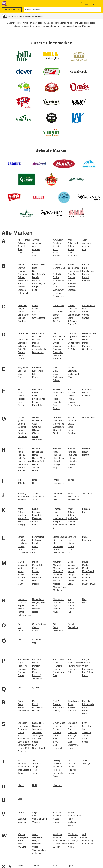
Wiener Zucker (60, 844)
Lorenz (71, 546)
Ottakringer (58, 630)
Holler (70, 468)
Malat (20, 581)
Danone (21, 352)
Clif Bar (56, 321)
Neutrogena (59, 599)
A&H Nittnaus (24, 240)
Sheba (35, 742)
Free (55, 405)
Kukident (86, 509)
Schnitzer (22, 751)
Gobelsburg (59, 427)
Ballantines (23, 280)
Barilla (21, 284)
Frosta (71, 399)
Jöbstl (70, 493)
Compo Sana (74, 315)
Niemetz (57, 602)
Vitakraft (57, 813)
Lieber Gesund (60, 537)
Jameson (22, 500)
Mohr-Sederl (88, 571)
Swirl (84, 739)
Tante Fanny (24, 767)
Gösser (71, 417)
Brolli (84, 268)
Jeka (34, 500)
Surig (85, 729)
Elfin (34, 374)
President (72, 669)
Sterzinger (72, 736)
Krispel (56, 512)
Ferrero (36, 393)
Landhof (22, 540)
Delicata (36, 346)
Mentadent (58, 590)
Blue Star (72, 274)
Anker (70, 240)
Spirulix (56, 742)
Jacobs (36, 493)
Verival (35, 816)
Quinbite (36, 688)
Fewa (35, 396)
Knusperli (72, 521)
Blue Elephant (74, 271)
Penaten (36, 666)
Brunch (85, 274)
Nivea (56, 612)
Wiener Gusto (60, 841)
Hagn (20, 452)
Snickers (57, 732)
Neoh (35, 606)
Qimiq (20, 688)
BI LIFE (57, 271)
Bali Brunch (23, 293)
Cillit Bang (58, 312)
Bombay (72, 277)
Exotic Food (73, 374)
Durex (85, 340)
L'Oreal (71, 543)
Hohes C (72, 464)
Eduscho (22, 371)
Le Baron (36, 540)
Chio (34, 315)
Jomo (56, 497)
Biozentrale (58, 296)
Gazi (34, 424)
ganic (20, 421)
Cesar (35, 309)
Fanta (20, 393)
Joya (55, 500)
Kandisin (22, 515)
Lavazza (22, 550)
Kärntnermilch (24, 521)
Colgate (71, 312)
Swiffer (85, 736)
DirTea (56, 343)
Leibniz (36, 543)
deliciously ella (39, 349)
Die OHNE (58, 340)
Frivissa (71, 393)
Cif (54, 309)
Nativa (21, 609)
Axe (84, 249)
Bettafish (57, 265)
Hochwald (72, 455)
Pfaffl (55, 663)
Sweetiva (86, 732)
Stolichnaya (73, 745)
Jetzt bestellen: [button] (25, 16)
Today (56, 776)
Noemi (71, 602)
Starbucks (72, 723)
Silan (35, 745)
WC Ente (22, 847)
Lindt (55, 543)
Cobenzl (72, 305)
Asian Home (73, 256)
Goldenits (58, 430)
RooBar (86, 711)
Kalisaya (22, 512)
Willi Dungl (73, 841)
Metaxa (71, 571)
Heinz (56, 452)
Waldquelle (23, 837)
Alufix (56, 252)
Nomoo (71, 606)
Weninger (58, 834)
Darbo (21, 355)
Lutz (70, 553)
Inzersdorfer (59, 483)
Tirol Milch (58, 773)
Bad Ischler (23, 274)
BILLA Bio (58, 274)
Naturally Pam (24, 615)
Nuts (84, 599)
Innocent (57, 480)
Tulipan (71, 773)
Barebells (22, 290)
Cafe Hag (22, 305)
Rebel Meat (38, 707)
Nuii (69, 612)
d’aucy (21, 359)
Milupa (85, 562)
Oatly (20, 624)
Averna (85, 246)
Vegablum (22, 819)
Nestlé (35, 612)
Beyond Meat (59, 268)
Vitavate (57, 816)
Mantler (36, 571)
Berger (35, 287)
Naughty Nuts (39, 602)
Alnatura (57, 243)
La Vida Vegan (25, 553)
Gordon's (57, 433)
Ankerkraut (73, 243)
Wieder (56, 847)
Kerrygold (37, 512)
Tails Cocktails (24, 770)
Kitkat (56, 515)
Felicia (21, 405)
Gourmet (72, 421)
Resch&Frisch (60, 707)
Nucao (71, 609)
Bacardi (21, 271)
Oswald (36, 627)
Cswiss (85, 318)
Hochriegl (72, 452)
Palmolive (22, 666)
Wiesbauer (73, 834)
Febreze (22, 399)
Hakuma (22, 455)
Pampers (22, 669)
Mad (20, 568)
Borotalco (72, 290)
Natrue (21, 612)
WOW (85, 837)
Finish (35, 402)
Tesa (34, 773)
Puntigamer (87, 669)
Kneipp (56, 521)
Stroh (85, 723)
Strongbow (87, 726)
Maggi (21, 571)
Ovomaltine (73, 627)
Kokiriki (71, 512)
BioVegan (58, 293)
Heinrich (57, 455)
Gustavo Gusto (89, 417)
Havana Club (38, 461)
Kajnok (21, 509)
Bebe (35, 268)
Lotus (70, 550)
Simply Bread (38, 748)
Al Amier (36, 249)
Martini (35, 581)
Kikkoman (37, 518)
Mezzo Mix (73, 578)
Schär (20, 736)
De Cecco (37, 337)
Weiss (35, 847)
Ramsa (21, 707)
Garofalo (22, 433)
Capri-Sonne (24, 315)
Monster (86, 568)
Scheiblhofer (24, 742)
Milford (71, 581)
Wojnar (71, 847)
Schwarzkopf (38, 723)
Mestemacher (74, 568)
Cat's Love (37, 312)
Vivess (56, 819)
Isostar (71, 480)
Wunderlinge (88, 841)
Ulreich (21, 785)
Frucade (72, 402)
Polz (55, 675)
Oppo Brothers (39, 624)
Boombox (72, 287)
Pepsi (35, 669)
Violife (70, 825)
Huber (85, 452)
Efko (20, 374)
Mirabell (86, 565)
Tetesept (57, 760)
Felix (20, 402)
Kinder (35, 521)
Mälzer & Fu (38, 565)
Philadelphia (59, 672)
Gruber (71, 430)
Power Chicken (75, 663)
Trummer (72, 770)
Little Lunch (58, 553)
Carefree (22, 321)
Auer (84, 240)
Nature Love (38, 599)
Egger (21, 377)
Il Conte (21, 483)
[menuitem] (12, 10)
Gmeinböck (58, 424)
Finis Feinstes (39, 399)
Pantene (22, 672)
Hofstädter (73, 461)
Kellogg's (22, 525)
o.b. (20, 627)
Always (56, 256)
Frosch (71, 396)
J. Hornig (22, 493)
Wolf (84, 834)
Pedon (35, 663)
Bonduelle (72, 284)
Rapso (35, 701)
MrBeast (86, 574)
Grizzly (71, 424)
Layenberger (38, 537)
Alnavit (56, 246)
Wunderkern (88, 844)
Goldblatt (57, 417)
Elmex (35, 377)
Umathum (58, 785)
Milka (70, 584)
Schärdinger (23, 739)
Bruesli (85, 277)
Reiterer (57, 704)
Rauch (35, 704)
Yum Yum (37, 865)
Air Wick (36, 240)
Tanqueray (23, 764)
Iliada (35, 480)
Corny (85, 312)
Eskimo (71, 368)
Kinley (35, 525)
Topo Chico (73, 764)
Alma (35, 256)
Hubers (86, 455)
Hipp (55, 468)
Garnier (21, 430)
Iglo (19, 480)
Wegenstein (38, 837)
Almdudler (58, 240)
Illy (34, 483)
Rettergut (57, 711)
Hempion (57, 449)
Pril (69, 672)
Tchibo (35, 760)
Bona (70, 280)
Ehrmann (36, 368)
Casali (35, 305)
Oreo (55, 627)
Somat (56, 739)
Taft (19, 760)
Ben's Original (39, 284)
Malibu (35, 562)
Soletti (56, 736)
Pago (20, 663)
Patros (21, 675)
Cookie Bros (73, 324)
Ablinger (22, 243)
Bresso (85, 265)
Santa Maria (23, 726)
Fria (69, 389)
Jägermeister (38, 497)
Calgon (21, 309)
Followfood (58, 389)
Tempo (35, 767)
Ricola (71, 704)
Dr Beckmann (74, 343)
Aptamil (71, 246)
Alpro (56, 249)
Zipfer (70, 865)
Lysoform (86, 540)
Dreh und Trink (89, 333)
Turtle (85, 760)
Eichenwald (38, 371)
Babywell (22, 268)
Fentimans (37, 389)
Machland (22, 565)
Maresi (35, 574)
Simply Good (59, 723)
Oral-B (35, 630)
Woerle (71, 844)
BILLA (56, 277)
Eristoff (56, 374)
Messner (72, 565)
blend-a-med (74, 268)
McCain (57, 581)
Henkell (57, 461)
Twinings (86, 764)
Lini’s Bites (58, 546)
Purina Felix (23, 660)
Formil (56, 396)
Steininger (72, 732)
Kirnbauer (58, 509)
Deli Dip (36, 343)
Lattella (21, 546)
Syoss (85, 742)
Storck (71, 748)
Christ (56, 318)
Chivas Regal (38, 318)
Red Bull (57, 701)
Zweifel (21, 865)
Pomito (71, 660)
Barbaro (21, 287)
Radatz (21, 701)
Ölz (19, 640)
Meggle (56, 584)
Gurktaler (72, 433)
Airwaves (36, 243)
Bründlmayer (88, 271)
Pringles (86, 660)
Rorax (85, 707)
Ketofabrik (37, 515)
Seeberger (37, 729)
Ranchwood (23, 711)
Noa (70, 599)
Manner (36, 568)
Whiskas (57, 837)
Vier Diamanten (39, 819)
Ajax (34, 246)
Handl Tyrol (23, 464)
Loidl (70, 540)
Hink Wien (72, 449)
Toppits (71, 767)
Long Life (72, 537)
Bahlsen (22, 277)
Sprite (56, 745)
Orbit (55, 624)
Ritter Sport (73, 711)
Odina (21, 630)
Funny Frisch (74, 405)
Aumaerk (86, 243)
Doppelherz (73, 337)
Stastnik (71, 726)
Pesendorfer (59, 660)
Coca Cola (73, 309)
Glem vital (37, 440)
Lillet (34, 553)
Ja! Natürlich (24, 497)
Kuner (85, 512)
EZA (70, 377)
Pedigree (36, 660)
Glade (35, 436)
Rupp (85, 714)
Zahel (56, 865)
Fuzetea (86, 396)
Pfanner (57, 669)
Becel (35, 271)
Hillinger (57, 464)
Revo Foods (73, 701)
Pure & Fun (87, 672)
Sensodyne (37, 736)
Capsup (21, 318)
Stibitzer (71, 739)
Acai (20, 252)
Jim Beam (58, 493)
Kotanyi (71, 515)
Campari (22, 312)
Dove (70, 340)
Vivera (56, 822)
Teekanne (37, 764)
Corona (86, 315)
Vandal (21, 813)
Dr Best (71, 346)
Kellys (35, 509)
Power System (74, 666)
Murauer (86, 578)
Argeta (71, 249)
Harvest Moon (39, 458)
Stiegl (70, 742)
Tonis (70, 760)
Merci (70, 562)
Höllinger (86, 449)
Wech (35, 834)
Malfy (20, 584)
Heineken (37, 471)
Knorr (70, 509)
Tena (34, 770)
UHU (34, 785)
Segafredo (37, 732)
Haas (20, 449)
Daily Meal (23, 349)
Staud (70, 729)
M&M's (21, 562)
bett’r (35, 290)
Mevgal (71, 574)
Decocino (37, 340)
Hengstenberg (60, 458)
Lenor (35, 546)
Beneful (36, 277)
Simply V (57, 726)
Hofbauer (72, 458)
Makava (21, 578)
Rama (21, 704)
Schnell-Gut (23, 748)
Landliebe (22, 543)
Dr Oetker (72, 349)
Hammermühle (25, 461)
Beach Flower (39, 265)
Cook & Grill (59, 305)
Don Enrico (73, 333)
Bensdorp (37, 280)
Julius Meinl (73, 497)
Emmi (56, 368)
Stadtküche (58, 748)
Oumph (71, 624)
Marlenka (37, 578)
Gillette (35, 433)
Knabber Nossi (60, 518)
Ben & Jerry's (38, 274)
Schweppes (38, 726)
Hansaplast (37, 452)
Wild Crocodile (74, 837)
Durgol (85, 343)
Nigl (55, 606)
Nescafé (36, 609)
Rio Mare (72, 707)
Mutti (84, 581)
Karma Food (24, 518)
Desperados (38, 352)
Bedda (21, 265)
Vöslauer (72, 822)
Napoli (21, 606)
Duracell (86, 337)
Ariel (70, 252)
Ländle (21, 537)
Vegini (35, 813)
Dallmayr (22, 346)
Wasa (20, 841)
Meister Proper (60, 587)
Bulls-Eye (87, 280)
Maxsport (57, 568)
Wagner (21, 834)
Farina (21, 396)
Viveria (71, 813)
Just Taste (87, 493)
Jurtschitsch (73, 500)
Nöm (84, 602)
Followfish (37, 405)
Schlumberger (24, 745)
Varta (20, 816)
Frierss (56, 408)
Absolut (21, 246)
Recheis (36, 711)
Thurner (57, 770)
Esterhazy (72, 371)
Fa (19, 389)
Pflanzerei (58, 666)
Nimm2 (56, 609)
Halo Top (22, 458)
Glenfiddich (58, 421)
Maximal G (58, 571)
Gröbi (70, 427)
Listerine (57, 550)
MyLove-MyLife (89, 584)
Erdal (56, 371)
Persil (35, 672)
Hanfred (36, 449)
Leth (34, 550)
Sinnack (57, 729)
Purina (85, 675)
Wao (20, 844)
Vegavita (22, 822)
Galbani (21, 417)
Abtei (20, 249)
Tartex (21, 773)
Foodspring (58, 393)
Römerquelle (88, 704)
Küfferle (71, 525)
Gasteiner (22, 436)
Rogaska (86, 701)
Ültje (20, 799)
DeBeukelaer (38, 333)
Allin (34, 252)
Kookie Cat (73, 518)
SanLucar (22, 723)
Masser (36, 584)
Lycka (85, 537)
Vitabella (36, 822)
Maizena (22, 574)
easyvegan (23, 368)
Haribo (35, 455)
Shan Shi (36, 739)
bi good (71, 265)
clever (56, 315)
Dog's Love (58, 346)
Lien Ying (57, 540)
